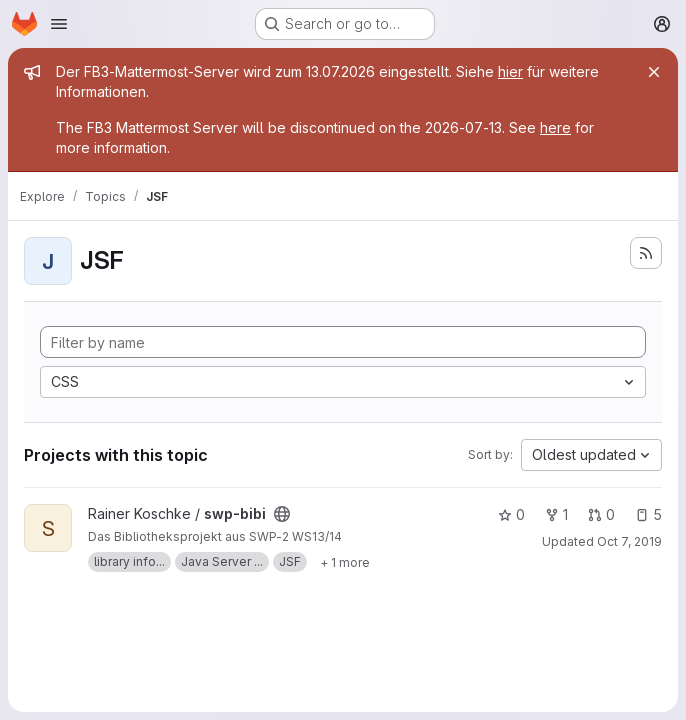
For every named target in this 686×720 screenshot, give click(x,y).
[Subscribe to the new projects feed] (646, 253)
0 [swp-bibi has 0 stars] (511, 514)
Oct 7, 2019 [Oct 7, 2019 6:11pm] (629, 541)
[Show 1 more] (345, 562)
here (555, 127)
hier (510, 71)
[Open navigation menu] (59, 24)
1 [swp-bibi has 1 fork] (556, 514)
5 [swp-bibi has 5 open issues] (648, 514)
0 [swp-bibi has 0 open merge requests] (601, 514)
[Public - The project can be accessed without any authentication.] (282, 514)
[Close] (654, 72)
